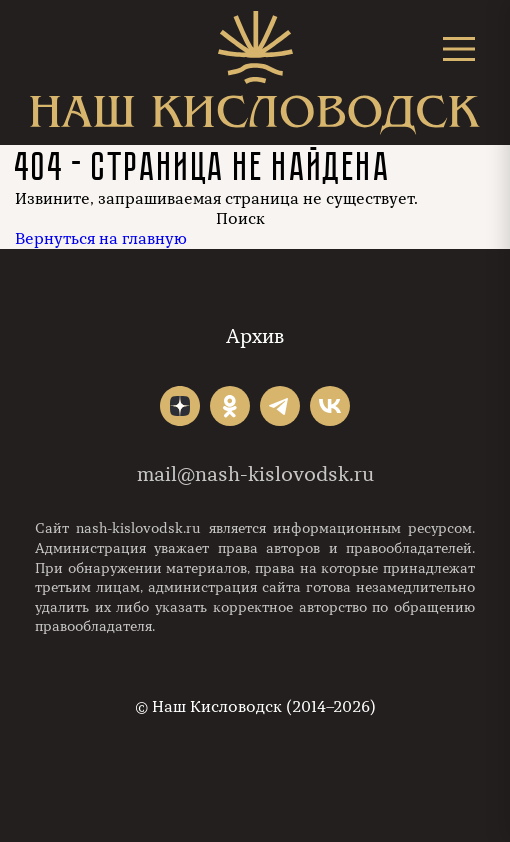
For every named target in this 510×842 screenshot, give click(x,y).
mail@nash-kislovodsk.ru (255, 474)
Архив (255, 336)
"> (180, 406)
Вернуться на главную (101, 239)
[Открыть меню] (459, 48)
